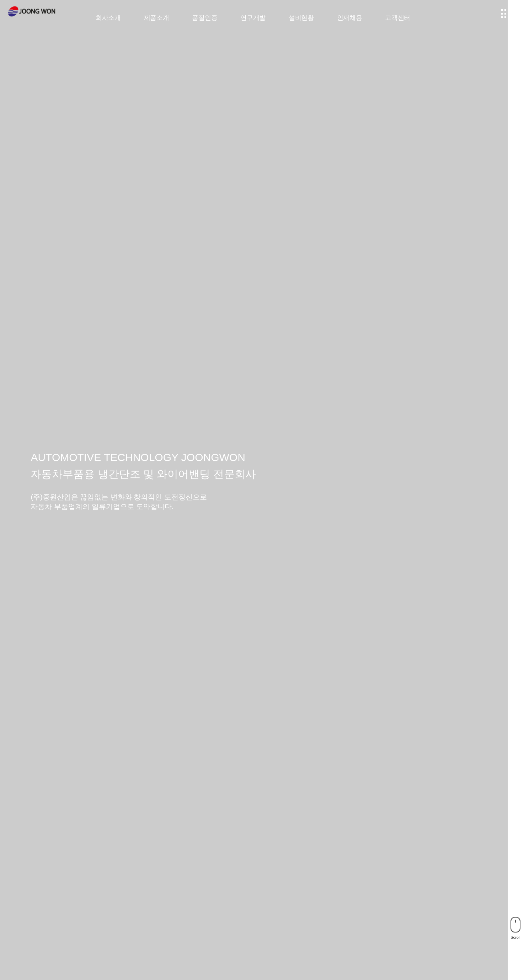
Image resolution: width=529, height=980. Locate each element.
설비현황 (301, 18)
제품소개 (157, 18)
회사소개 (108, 18)
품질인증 (205, 18)
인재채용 (350, 18)
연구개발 (253, 18)
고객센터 (398, 18)
